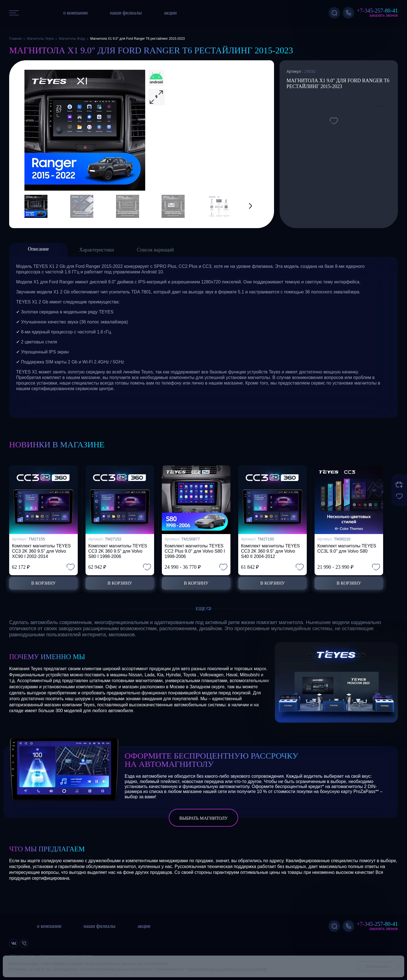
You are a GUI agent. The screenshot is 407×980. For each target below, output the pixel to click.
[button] (243, 206)
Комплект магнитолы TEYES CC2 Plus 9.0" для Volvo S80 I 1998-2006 (195, 551)
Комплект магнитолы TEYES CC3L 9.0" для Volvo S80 (347, 548)
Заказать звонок (384, 15)
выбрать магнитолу (204, 818)
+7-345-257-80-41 (377, 11)
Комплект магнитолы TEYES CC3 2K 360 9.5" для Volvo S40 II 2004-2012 (270, 551)
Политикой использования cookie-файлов (227, 969)
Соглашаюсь (378, 966)
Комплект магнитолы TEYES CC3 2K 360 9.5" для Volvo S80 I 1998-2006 (118, 551)
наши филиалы (126, 13)
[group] (85, 130)
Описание (38, 249)
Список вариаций (155, 250)
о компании (76, 13)
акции (170, 13)
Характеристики (97, 250)
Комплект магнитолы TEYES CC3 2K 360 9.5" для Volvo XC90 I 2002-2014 (41, 551)
